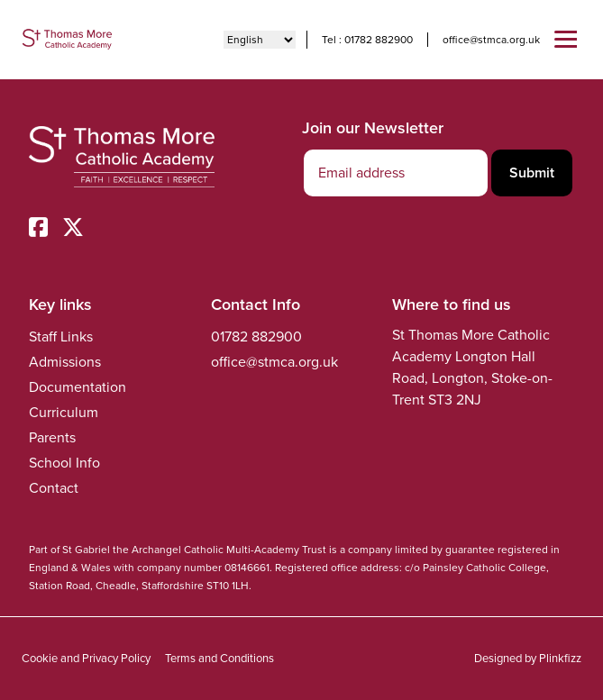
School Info (64, 463)
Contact (54, 488)
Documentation (78, 387)
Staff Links (61, 336)
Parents (52, 437)
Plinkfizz (560, 658)
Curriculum (64, 412)
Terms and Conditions (219, 658)
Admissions (65, 362)
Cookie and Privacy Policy (86, 658)
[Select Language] (260, 40)
